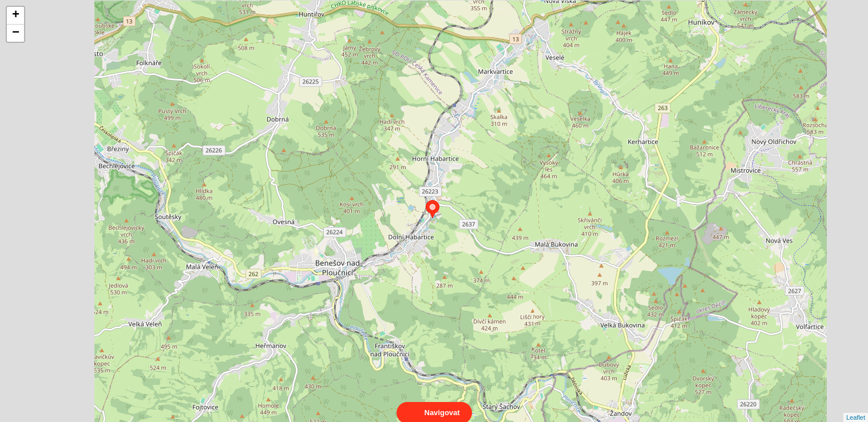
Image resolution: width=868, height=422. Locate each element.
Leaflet (856, 407)
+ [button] (16, 15)
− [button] (16, 33)
